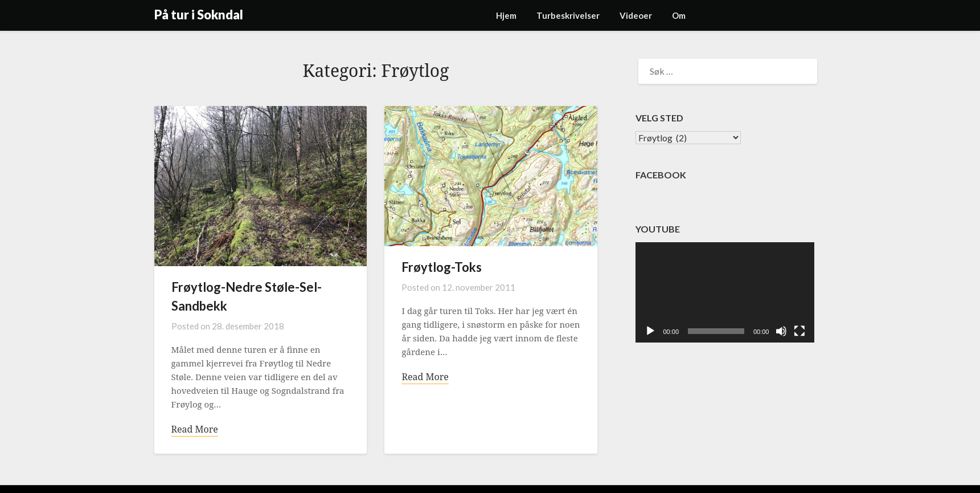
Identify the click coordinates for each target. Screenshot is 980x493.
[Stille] (781, 331)
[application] (725, 293)
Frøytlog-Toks (442, 267)
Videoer (636, 15)
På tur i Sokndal (199, 15)
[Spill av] (650, 331)
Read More (195, 429)
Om (679, 15)
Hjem (506, 15)
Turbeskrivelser (568, 15)
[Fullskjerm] (799, 331)
